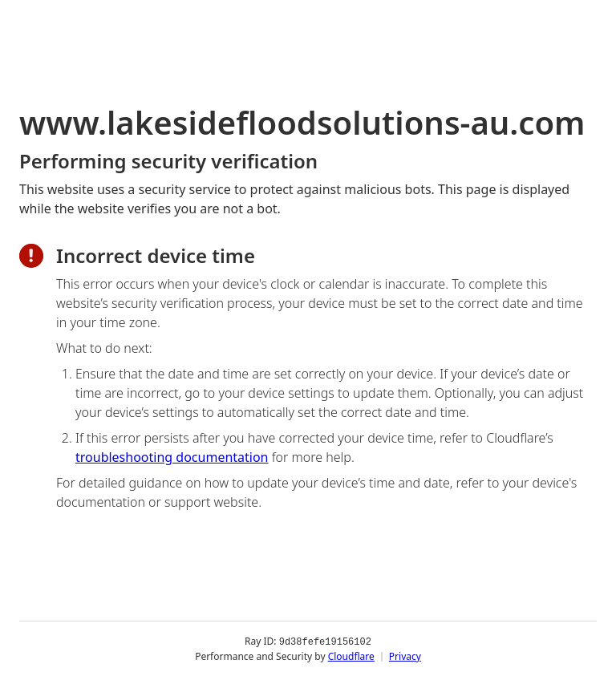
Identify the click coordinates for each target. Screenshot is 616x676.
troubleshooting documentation (172, 457)
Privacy (405, 656)
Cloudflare (351, 656)
